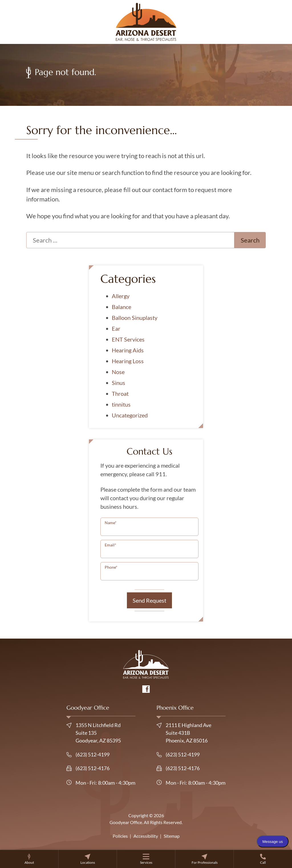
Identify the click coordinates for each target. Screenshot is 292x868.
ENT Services (128, 339)
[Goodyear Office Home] (146, 21)
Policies (120, 836)
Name (111, 523)
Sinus (118, 383)
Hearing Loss (128, 361)
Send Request (149, 600)
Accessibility (146, 836)
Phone (111, 567)
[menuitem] (29, 859)
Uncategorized (130, 415)
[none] (29, 859)
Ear (116, 328)
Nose (118, 372)
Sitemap (172, 836)
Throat (120, 393)
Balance (121, 307)
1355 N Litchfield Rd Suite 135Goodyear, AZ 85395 (94, 733)
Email (110, 545)
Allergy (121, 296)
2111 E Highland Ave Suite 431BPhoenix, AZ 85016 (184, 733)
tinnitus (121, 404)
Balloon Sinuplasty (135, 318)
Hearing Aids (128, 350)
